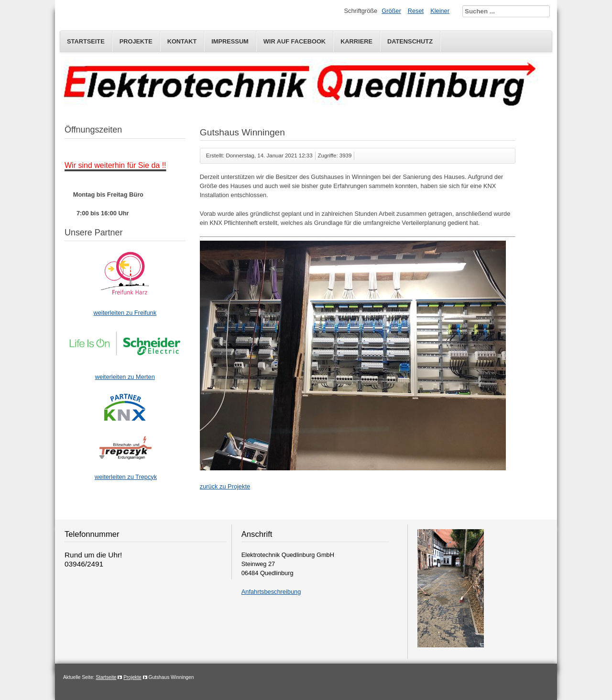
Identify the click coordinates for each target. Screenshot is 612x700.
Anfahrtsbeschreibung (271, 592)
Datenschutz (410, 41)
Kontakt (182, 41)
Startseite (86, 41)
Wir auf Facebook (295, 41)
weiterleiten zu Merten (125, 377)
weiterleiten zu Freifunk (125, 313)
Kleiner (440, 11)
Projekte (136, 41)
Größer (391, 11)
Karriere (356, 41)
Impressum (230, 41)
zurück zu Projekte (225, 486)
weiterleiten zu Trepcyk (126, 477)
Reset (416, 11)
